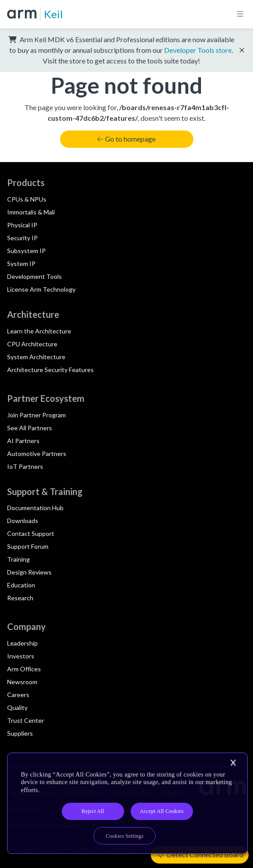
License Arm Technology (41, 289)
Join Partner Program (36, 415)
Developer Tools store (198, 50)
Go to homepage (126, 139)
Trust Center (26, 720)
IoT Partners (25, 466)
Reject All (93, 811)
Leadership (22, 643)
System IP (21, 264)
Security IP (22, 238)
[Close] (233, 763)
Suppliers (20, 733)
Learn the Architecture (39, 331)
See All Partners (30, 428)
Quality (17, 707)
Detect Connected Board (201, 854)
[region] (127, 803)
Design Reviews (29, 572)
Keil (53, 14)
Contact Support (31, 533)
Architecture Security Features (50, 370)
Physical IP (22, 225)
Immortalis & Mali (31, 212)
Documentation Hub (35, 508)
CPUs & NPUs (27, 199)
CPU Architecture (32, 344)
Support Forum (28, 546)
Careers (18, 695)
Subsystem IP (26, 251)
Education (21, 585)
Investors (21, 656)
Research (20, 598)
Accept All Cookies (162, 811)
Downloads (23, 521)
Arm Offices (24, 669)
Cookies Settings (125, 836)
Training (18, 559)
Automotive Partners (37, 454)
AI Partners (23, 441)
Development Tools (34, 276)
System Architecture (36, 357)
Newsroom (22, 682)
